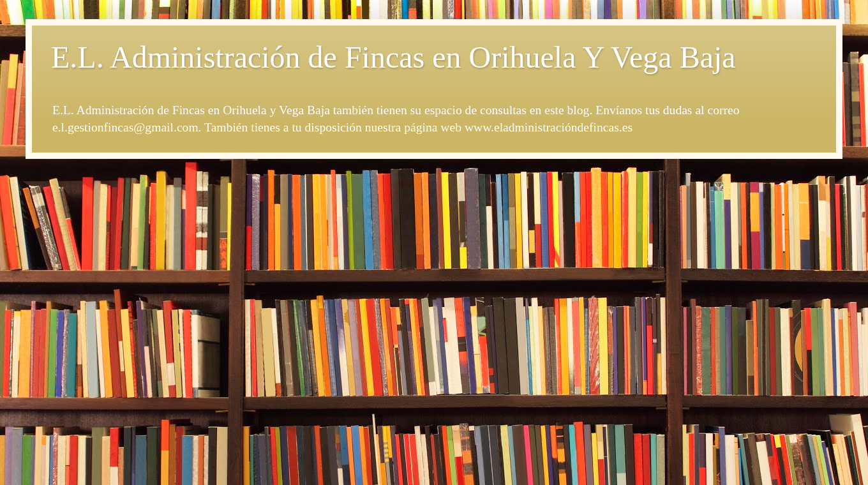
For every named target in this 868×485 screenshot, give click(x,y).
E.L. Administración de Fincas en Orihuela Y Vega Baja (393, 57)
